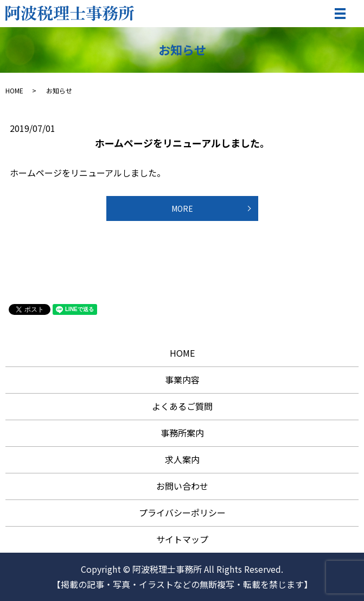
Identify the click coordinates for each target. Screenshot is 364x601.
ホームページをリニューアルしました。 (182, 143)
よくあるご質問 (182, 406)
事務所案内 (182, 433)
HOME (14, 90)
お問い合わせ (182, 486)
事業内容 (182, 379)
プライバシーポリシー (182, 513)
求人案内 (182, 459)
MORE (182, 208)
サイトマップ (182, 539)
